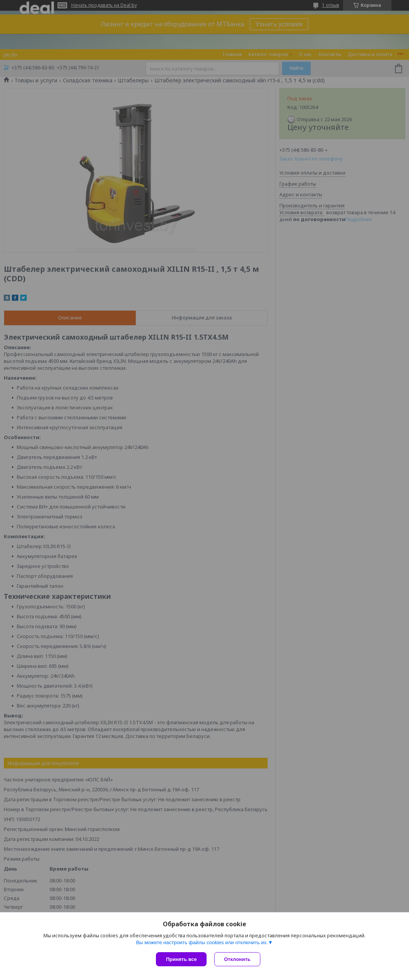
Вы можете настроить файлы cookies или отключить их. (202, 942)
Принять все (181, 959)
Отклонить (237, 959)
